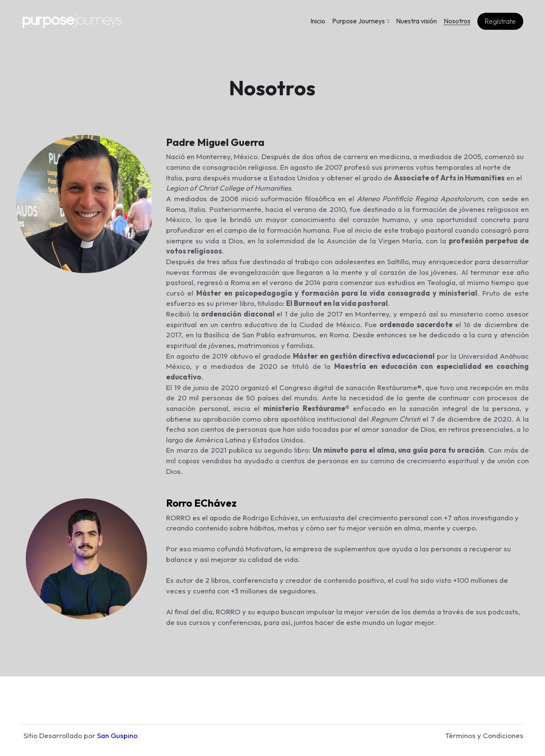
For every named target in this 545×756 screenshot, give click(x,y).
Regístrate (500, 21)
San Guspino (117, 725)
